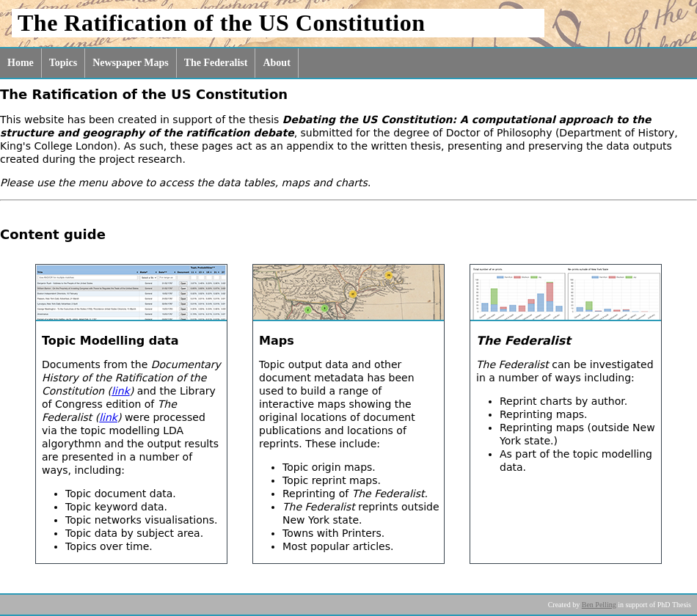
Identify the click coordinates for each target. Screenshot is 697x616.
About (276, 63)
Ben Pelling (599, 605)
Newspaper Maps (131, 63)
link (121, 391)
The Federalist (216, 63)
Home (21, 63)
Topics (63, 63)
